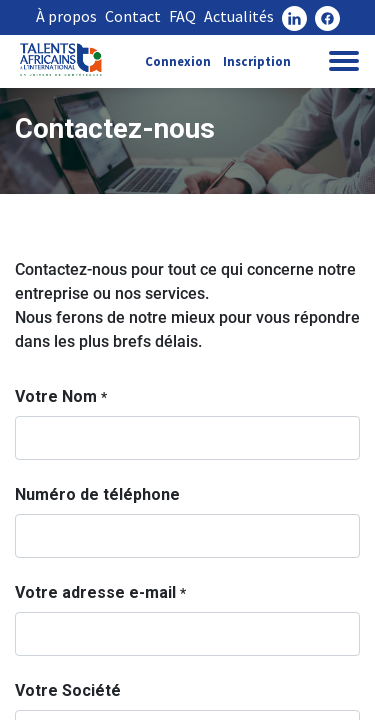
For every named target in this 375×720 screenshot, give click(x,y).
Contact (133, 16)
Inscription (257, 61)
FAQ (182, 16)
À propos (66, 16)
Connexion (178, 61)
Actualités (239, 16)
